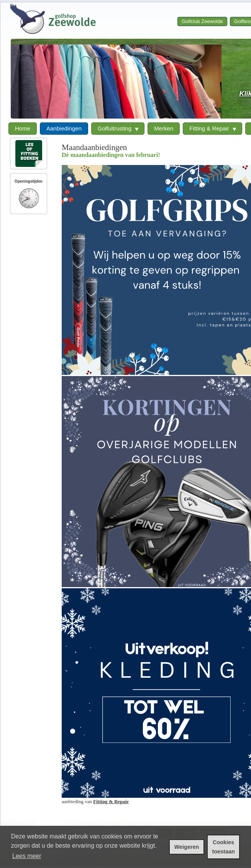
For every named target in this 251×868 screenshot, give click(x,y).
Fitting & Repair (111, 801)
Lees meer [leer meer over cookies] (27, 856)
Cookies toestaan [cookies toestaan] (224, 847)
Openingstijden (29, 181)
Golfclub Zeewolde (202, 21)
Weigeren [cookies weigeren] (187, 847)
